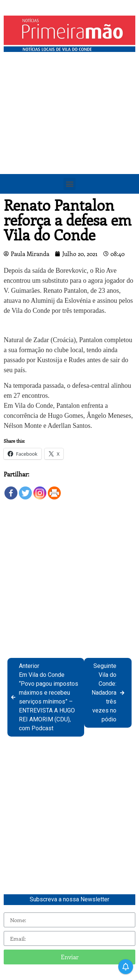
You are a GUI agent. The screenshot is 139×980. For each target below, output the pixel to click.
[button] (69, 184)
